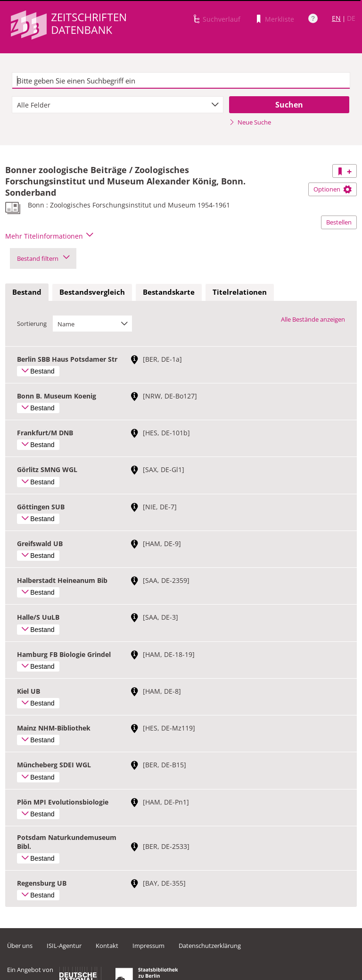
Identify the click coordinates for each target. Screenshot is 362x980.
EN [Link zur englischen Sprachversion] (336, 18)
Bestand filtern (43, 258)
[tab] (27, 292)
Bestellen (339, 222)
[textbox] (181, 81)
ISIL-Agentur (64, 946)
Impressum (148, 946)
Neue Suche (250, 122)
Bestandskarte (169, 292)
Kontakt (107, 946)
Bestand (27, 292)
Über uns (20, 946)
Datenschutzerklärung (210, 946)
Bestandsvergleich (92, 292)
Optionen (333, 189)
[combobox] (118, 105)
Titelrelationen (240, 292)
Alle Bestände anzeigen (313, 319)
